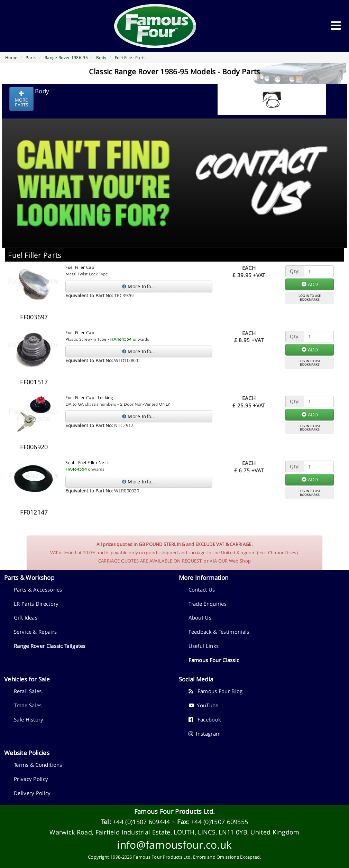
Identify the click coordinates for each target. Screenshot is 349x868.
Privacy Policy (31, 779)
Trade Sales (28, 705)
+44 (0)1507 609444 (141, 822)
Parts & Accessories (38, 589)
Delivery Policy (32, 793)
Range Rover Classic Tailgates (50, 646)
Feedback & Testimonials (219, 632)
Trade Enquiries (208, 604)
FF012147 (34, 512)
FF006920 (34, 447)
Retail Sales (28, 691)
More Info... (139, 286)
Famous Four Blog (216, 691)
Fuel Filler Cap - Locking (89, 398)
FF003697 (34, 317)
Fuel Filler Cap (80, 267)
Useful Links (204, 646)
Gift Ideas (26, 617)
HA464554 (121, 339)
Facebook (205, 719)
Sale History (29, 719)
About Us (200, 617)
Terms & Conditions (38, 765)
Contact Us (202, 589)
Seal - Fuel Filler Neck (87, 463)
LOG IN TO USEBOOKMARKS (310, 298)
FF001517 (34, 382)
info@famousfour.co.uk (174, 845)
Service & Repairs (35, 632)
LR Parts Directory (36, 604)
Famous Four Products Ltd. (175, 811)
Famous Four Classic (214, 660)
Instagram (205, 734)
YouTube (204, 705)
